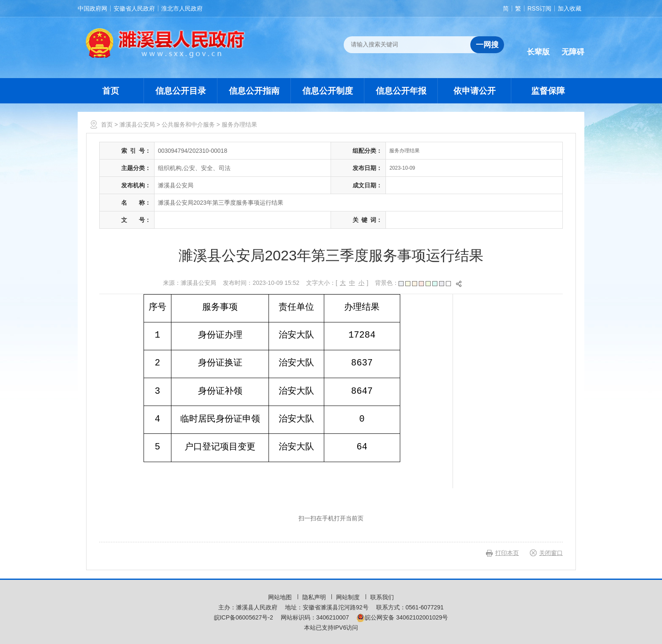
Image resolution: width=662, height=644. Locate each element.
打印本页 (507, 553)
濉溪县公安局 (137, 124)
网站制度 (349, 597)
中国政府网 (92, 8)
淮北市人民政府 (182, 8)
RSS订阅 (539, 8)
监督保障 (548, 91)
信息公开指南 (254, 91)
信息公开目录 (181, 91)
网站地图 (281, 597)
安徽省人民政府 (134, 8)
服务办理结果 (239, 124)
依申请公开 (475, 91)
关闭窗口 (551, 553)
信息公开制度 (328, 91)
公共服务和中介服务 (188, 124)
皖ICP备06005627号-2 (244, 617)
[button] (538, 45)
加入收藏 (570, 8)
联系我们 (382, 597)
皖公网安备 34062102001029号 (402, 617)
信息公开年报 (401, 91)
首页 (111, 91)
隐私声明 (315, 597)
